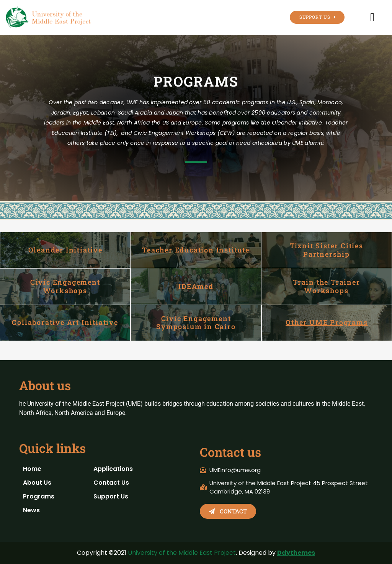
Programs (39, 496)
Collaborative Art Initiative (65, 322)
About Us (37, 483)
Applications (113, 469)
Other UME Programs (327, 322)
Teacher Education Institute (196, 250)
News (31, 510)
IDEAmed (196, 286)
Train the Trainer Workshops (327, 286)
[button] (372, 17)
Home (32, 469)
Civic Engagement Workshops (65, 286)
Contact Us (111, 483)
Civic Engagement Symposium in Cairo (196, 323)
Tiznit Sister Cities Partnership (327, 250)
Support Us (111, 496)
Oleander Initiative (65, 250)
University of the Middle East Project (182, 553)
